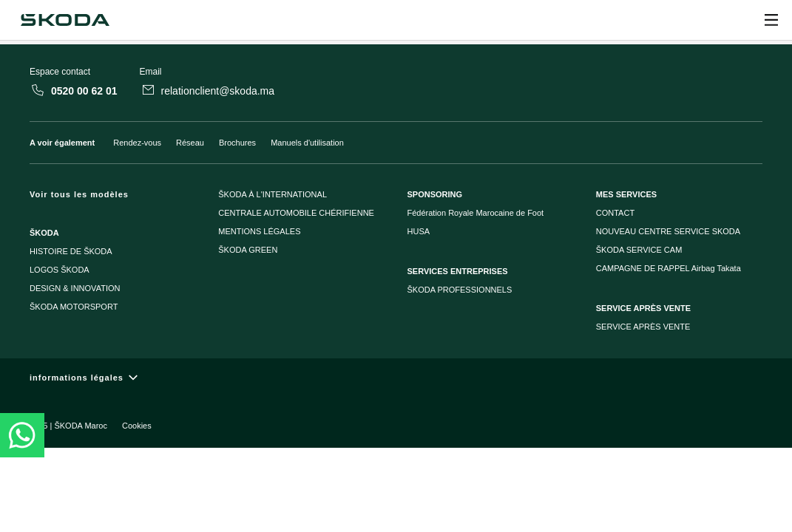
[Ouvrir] (771, 20)
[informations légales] (396, 378)
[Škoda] (65, 20)
